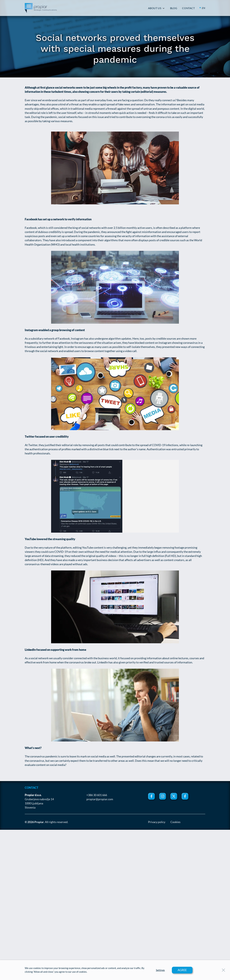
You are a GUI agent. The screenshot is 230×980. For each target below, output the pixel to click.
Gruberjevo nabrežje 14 (39, 799)
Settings (160, 970)
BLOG (174, 8)
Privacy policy (157, 822)
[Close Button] (223, 970)
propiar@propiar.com (100, 799)
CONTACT (188, 8)
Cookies (175, 822)
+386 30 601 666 (97, 795)
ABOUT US (155, 8)
